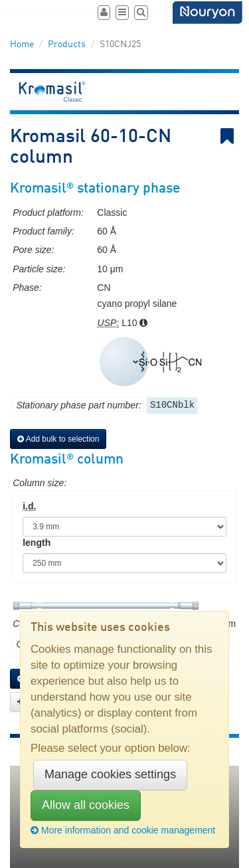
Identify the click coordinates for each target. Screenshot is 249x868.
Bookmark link (230, 136)
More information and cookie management (123, 830)
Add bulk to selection (58, 439)
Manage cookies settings (110, 774)
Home (22, 44)
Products (67, 44)
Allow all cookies (86, 805)
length (37, 543)
